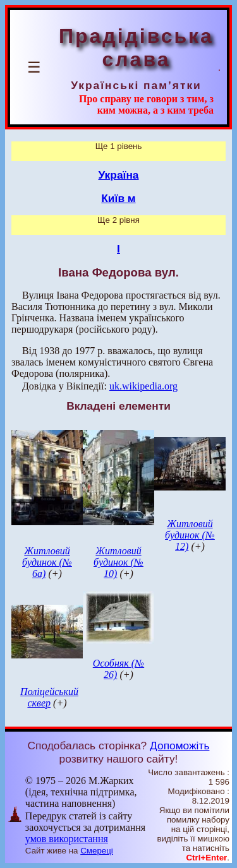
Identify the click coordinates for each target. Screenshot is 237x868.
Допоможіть (179, 746)
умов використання (67, 839)
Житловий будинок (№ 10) (118, 562)
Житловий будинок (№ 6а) (47, 562)
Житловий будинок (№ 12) (190, 535)
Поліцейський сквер (49, 697)
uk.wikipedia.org (143, 386)
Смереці (97, 851)
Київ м (118, 198)
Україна (119, 175)
